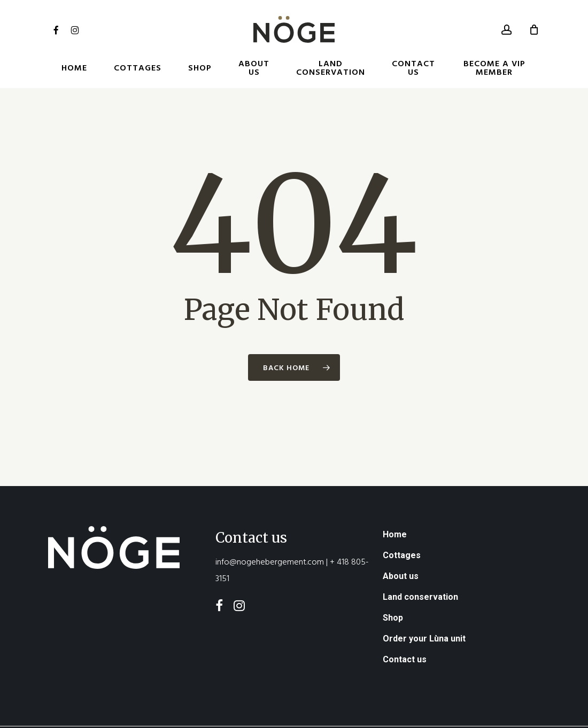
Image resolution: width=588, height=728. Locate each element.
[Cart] (534, 29)
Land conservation (420, 567)
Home (395, 505)
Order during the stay (360, 713)
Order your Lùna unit (424, 609)
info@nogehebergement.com (270, 532)
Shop (393, 588)
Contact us (405, 630)
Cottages (402, 526)
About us (401, 547)
